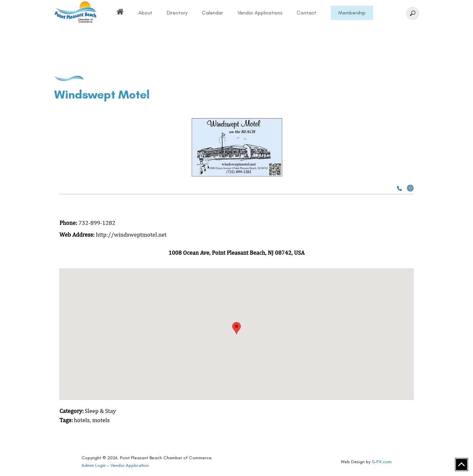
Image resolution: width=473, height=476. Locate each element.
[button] (236, 328)
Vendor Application (130, 465)
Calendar (213, 13)
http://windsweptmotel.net (131, 235)
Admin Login (94, 465)
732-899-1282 (97, 223)
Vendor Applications (260, 13)
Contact (306, 13)
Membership (352, 13)
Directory (177, 13)
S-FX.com (382, 462)
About (145, 13)
